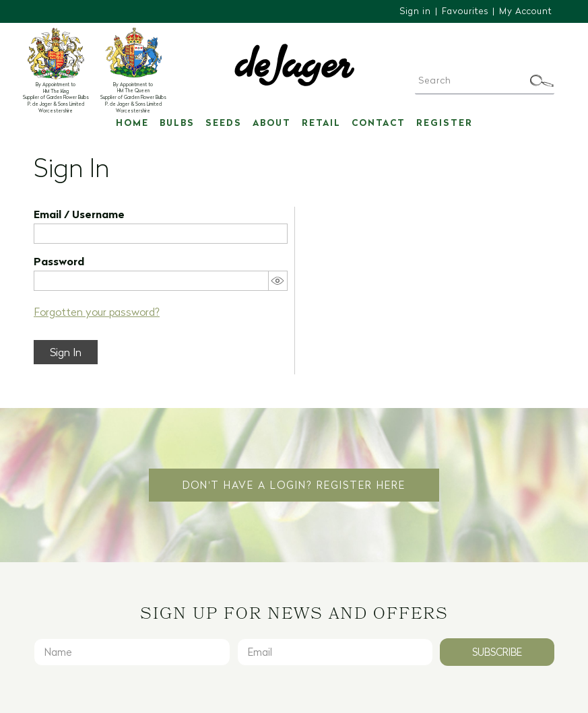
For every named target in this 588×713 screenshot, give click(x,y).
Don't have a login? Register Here (294, 485)
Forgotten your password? (97, 312)
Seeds (224, 123)
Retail (321, 123)
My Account (526, 11)
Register (445, 123)
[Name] (132, 652)
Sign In (66, 352)
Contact (379, 123)
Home (132, 123)
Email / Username (79, 214)
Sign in (415, 11)
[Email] (335, 652)
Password (59, 261)
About (272, 123)
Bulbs (177, 123)
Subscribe (497, 652)
